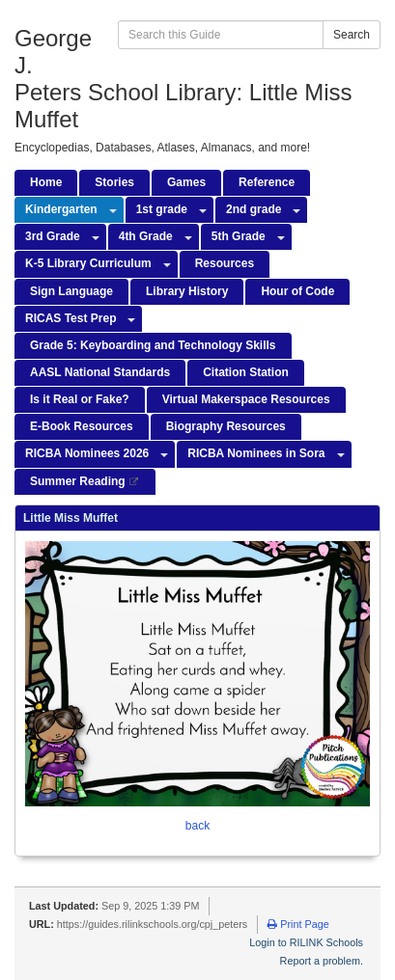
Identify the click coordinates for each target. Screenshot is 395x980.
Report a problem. (322, 961)
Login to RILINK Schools (306, 942)
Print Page (298, 924)
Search (352, 35)
